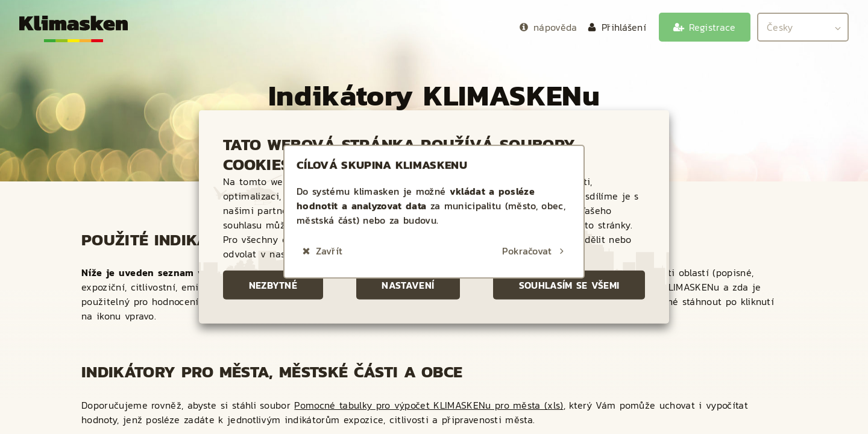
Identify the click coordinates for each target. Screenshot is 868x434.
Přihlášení (624, 27)
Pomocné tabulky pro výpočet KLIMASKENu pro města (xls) (429, 405)
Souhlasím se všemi (569, 285)
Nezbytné (273, 285)
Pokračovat (527, 241)
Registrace (712, 27)
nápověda (555, 27)
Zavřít (329, 241)
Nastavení (408, 285)
